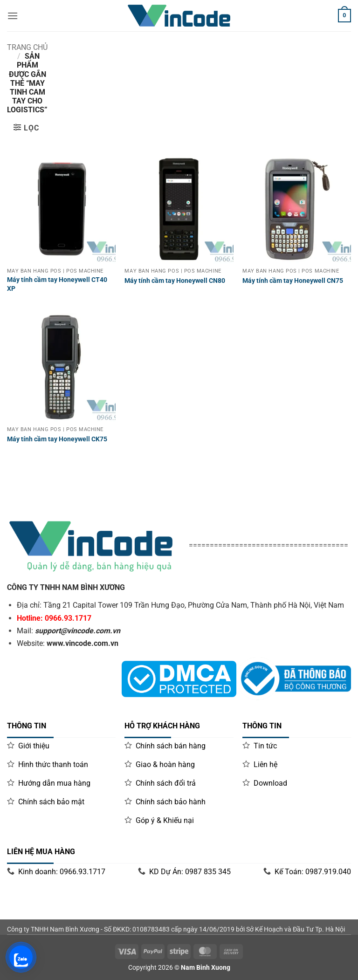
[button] (26, 128)
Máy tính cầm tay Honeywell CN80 (175, 281)
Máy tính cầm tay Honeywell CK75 (57, 439)
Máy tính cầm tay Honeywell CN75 (293, 281)
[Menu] (13, 16)
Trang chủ (27, 47)
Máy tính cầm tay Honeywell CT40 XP (57, 284)
